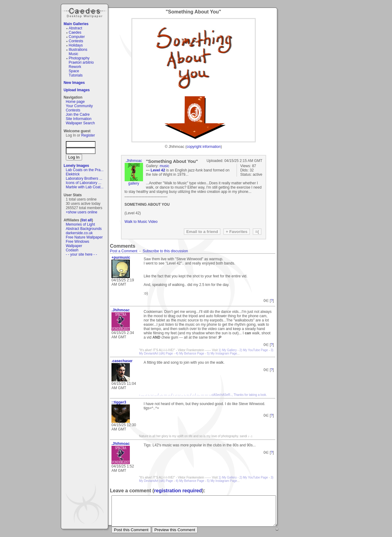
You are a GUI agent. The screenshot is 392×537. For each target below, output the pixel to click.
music (164, 166)
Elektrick (73, 174)
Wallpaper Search (80, 123)
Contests (76, 41)
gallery (134, 183)
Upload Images (77, 90)
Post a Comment (124, 251)
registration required (178, 491)
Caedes (85, 12)
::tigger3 (119, 402)
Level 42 (158, 170)
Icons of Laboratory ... (84, 183)
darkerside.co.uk (79, 233)
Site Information (79, 119)
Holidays (76, 45)
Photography (79, 58)
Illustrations (78, 50)
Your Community (79, 106)
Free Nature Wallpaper (84, 237)
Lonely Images (76, 166)
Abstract (75, 28)
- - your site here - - (81, 254)
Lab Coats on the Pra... (85, 170)
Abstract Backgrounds (84, 229)
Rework (75, 67)
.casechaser (122, 361)
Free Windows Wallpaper (78, 244)
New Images (74, 83)
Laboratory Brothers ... (84, 178)
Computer (77, 37)
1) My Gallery (228, 350)
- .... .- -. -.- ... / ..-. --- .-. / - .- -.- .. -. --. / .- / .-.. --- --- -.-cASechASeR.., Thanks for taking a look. (203, 395)
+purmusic (121, 257)
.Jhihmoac (134, 161)
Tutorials (76, 75)
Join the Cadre (78, 115)
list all (87, 220)
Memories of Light (80, 224)
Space (74, 71)
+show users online (82, 212)
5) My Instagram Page (222, 353)
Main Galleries (76, 24)
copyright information (204, 147)
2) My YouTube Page (254, 350)
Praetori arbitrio (81, 62)
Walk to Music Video (141, 222)
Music (73, 54)
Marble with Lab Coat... (85, 187)
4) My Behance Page (190, 353)
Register (88, 135)
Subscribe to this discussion (165, 251)
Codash (72, 250)
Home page (75, 102)
